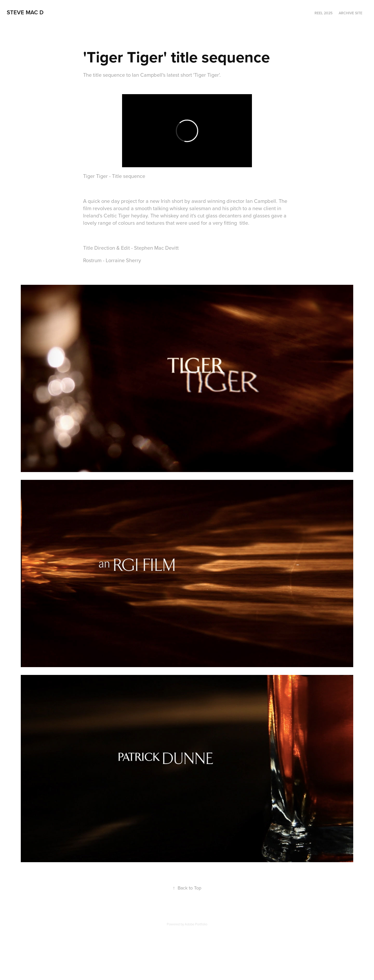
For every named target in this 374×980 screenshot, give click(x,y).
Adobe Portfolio (196, 924)
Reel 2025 (323, 13)
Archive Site (350, 13)
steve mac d (25, 12)
